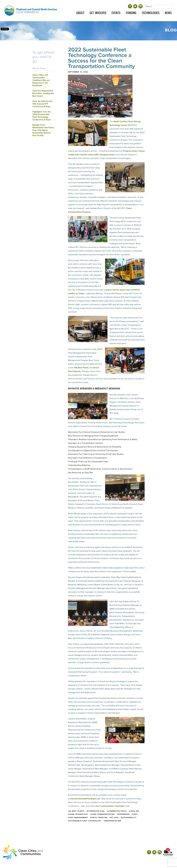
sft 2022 (114, 818)
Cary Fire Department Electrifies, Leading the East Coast (43, 93)
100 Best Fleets (81, 368)
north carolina (99, 818)
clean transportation (103, 814)
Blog (171, 30)
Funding (131, 13)
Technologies (151, 13)
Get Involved (98, 13)
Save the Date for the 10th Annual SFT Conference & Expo (42, 104)
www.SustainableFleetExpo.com (85, 799)
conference (123, 814)
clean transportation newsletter (110, 806)
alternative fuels (117, 811)
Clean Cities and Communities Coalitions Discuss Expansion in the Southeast (41, 80)
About (80, 13)
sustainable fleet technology (85, 821)
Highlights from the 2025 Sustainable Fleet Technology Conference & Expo (41, 116)
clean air (134, 811)
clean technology (78, 814)
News (168, 13)
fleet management (78, 818)
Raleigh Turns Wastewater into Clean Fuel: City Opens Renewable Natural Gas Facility (43, 130)
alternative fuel (96, 811)
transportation (112, 821)
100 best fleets (76, 811)
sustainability (129, 818)
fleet (135, 814)
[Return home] (31, 11)
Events (116, 13)
